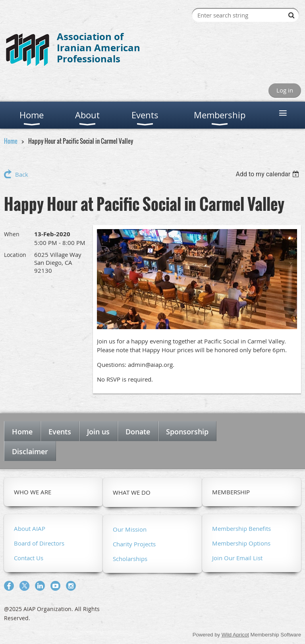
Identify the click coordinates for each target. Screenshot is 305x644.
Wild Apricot (235, 635)
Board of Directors (39, 543)
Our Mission (130, 529)
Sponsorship (187, 432)
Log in (285, 90)
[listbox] (268, 174)
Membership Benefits (241, 528)
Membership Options (241, 543)
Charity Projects (134, 544)
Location (15, 255)
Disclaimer (30, 451)
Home (11, 141)
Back (22, 174)
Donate (138, 432)
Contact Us (29, 558)
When (12, 234)
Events (60, 432)
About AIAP (30, 528)
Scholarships (130, 559)
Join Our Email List (237, 558)
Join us (98, 432)
